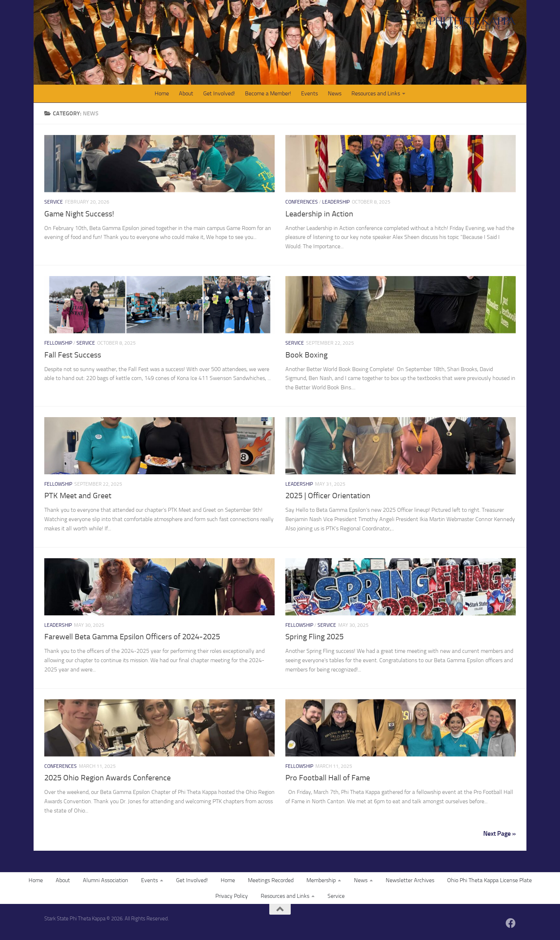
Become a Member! (268, 93)
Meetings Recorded (271, 880)
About (186, 93)
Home (162, 93)
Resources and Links (376, 93)
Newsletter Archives (410, 880)
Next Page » (499, 834)
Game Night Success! (79, 214)
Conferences (302, 202)
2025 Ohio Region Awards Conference (107, 778)
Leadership (336, 202)
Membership (321, 880)
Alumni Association (106, 880)
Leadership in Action (319, 214)
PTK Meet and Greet (78, 496)
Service (54, 202)
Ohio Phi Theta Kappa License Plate (489, 880)
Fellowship (58, 343)
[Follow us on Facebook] (511, 923)
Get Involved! (219, 93)
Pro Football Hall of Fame (328, 778)
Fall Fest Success (73, 355)
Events (309, 93)
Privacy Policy (232, 896)
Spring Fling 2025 (314, 637)
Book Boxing (306, 355)
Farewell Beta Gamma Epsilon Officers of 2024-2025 (132, 637)
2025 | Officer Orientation (328, 496)
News (335, 93)
